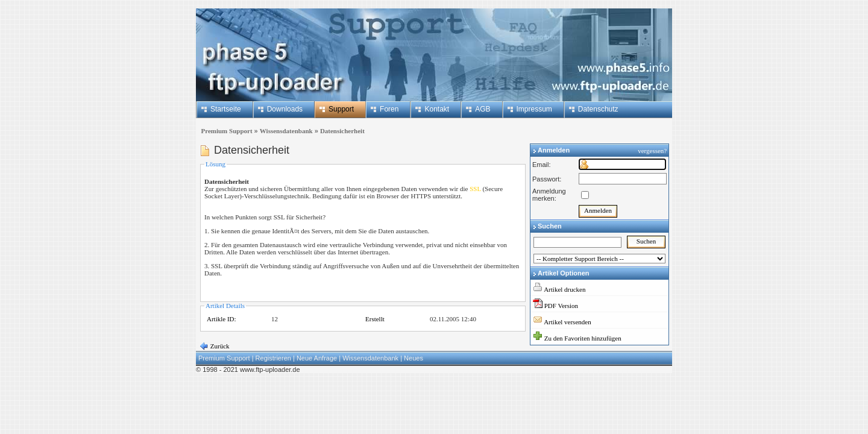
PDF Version (561, 306)
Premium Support (225, 131)
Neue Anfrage (317, 358)
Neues (414, 358)
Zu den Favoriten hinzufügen (583, 338)
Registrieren (273, 358)
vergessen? (653, 151)
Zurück (219, 346)
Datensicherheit (342, 131)
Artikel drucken (565, 289)
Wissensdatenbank (286, 131)
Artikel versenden (568, 322)
